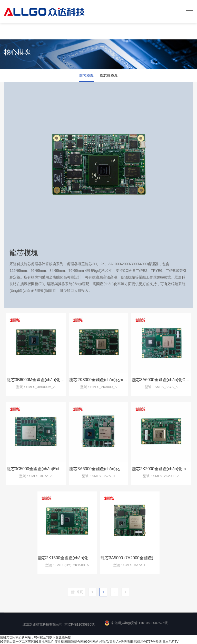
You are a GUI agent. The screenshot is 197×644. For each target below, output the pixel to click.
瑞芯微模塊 (109, 76)
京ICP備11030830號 (80, 624)
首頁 (80, 592)
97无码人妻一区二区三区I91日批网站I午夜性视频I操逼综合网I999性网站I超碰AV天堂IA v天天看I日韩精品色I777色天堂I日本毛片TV (89, 642)
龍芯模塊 (86, 76)
